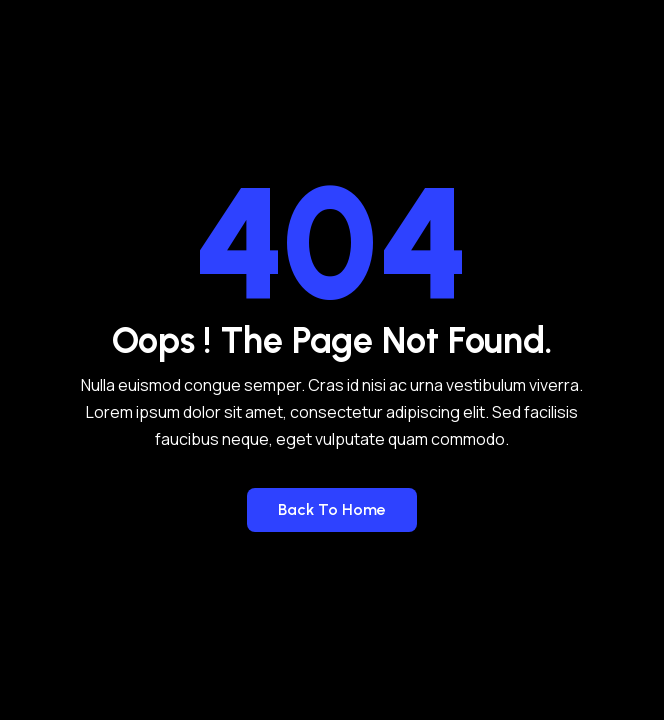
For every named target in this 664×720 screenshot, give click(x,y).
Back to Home (332, 509)
